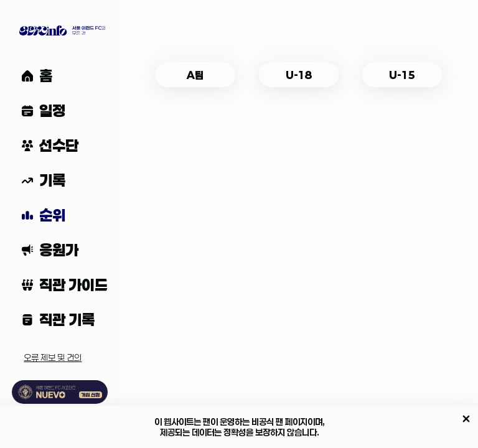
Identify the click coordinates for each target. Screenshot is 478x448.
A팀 (195, 75)
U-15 (402, 75)
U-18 (299, 75)
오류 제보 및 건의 (53, 357)
